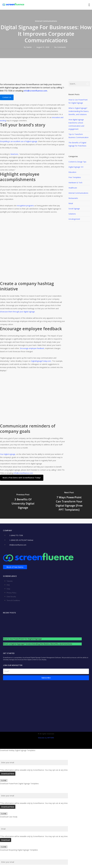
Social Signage (74, 209)
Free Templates (75, 177)
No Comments (60, 47)
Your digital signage (8, 407)
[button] (89, 5)
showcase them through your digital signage (17, 312)
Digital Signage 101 (76, 167)
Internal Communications (46, 21)
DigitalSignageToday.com (41, 361)
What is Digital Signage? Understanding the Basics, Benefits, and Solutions (79, 111)
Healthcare (73, 188)
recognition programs (25, 206)
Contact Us (7, 97)
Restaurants (73, 198)
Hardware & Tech (75, 183)
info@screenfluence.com (35, 91)
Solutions (72, 214)
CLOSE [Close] (4, 734)
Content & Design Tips (77, 162)
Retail (71, 203)
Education (72, 172)
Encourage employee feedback (32, 348)
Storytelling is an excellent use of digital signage (19, 141)
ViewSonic (14, 154)
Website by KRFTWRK (46, 691)
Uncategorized (74, 219)
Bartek (29, 47)
